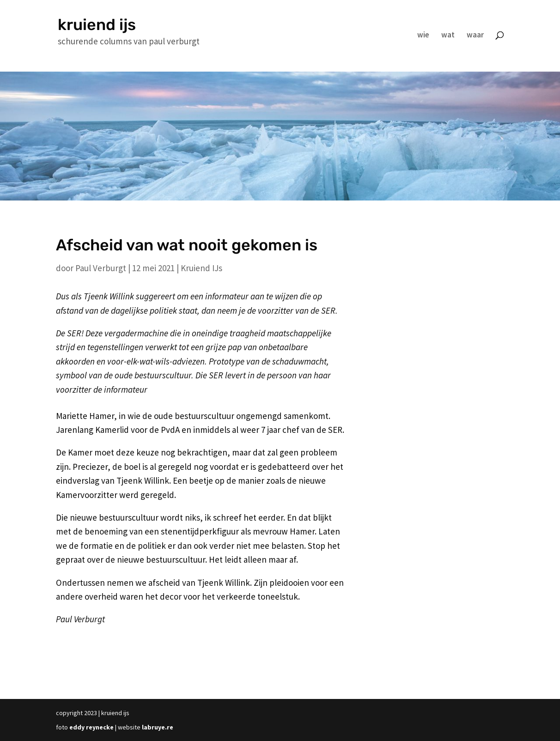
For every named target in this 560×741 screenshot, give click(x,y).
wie (423, 36)
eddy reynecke (91, 727)
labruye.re (158, 727)
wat (448, 36)
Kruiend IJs (201, 268)
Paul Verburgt (101, 268)
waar (475, 36)
